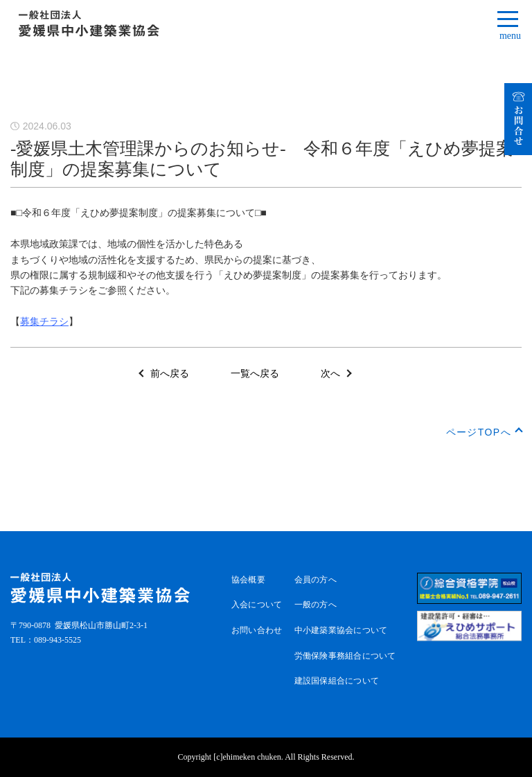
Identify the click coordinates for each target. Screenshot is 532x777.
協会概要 (248, 580)
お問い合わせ (257, 630)
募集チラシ (44, 321)
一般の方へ (316, 605)
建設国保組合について (337, 681)
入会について (257, 605)
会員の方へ (316, 580)
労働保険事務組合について (345, 656)
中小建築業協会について (341, 630)
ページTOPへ (479, 432)
